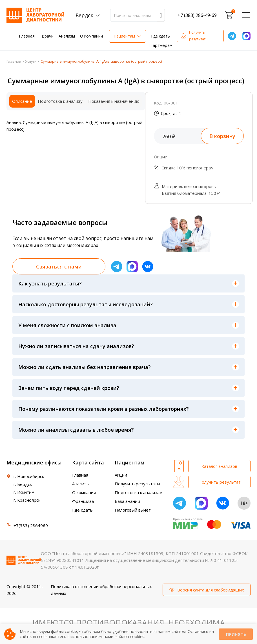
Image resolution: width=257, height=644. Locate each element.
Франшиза (83, 501)
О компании (91, 36)
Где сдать (160, 36)
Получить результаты (137, 484)
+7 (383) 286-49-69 (197, 15)
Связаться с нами (59, 267)
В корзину (222, 136)
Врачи (48, 36)
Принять (236, 634)
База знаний (127, 501)
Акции (121, 475)
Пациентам (124, 36)
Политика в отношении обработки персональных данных (101, 590)
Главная (27, 36)
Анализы (67, 36)
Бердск (84, 15)
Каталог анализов (219, 466)
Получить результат (197, 36)
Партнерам (161, 45)
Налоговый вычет (133, 510)
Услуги (31, 61)
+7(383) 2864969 (31, 525)
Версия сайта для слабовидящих (211, 590)
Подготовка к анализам (139, 492)
